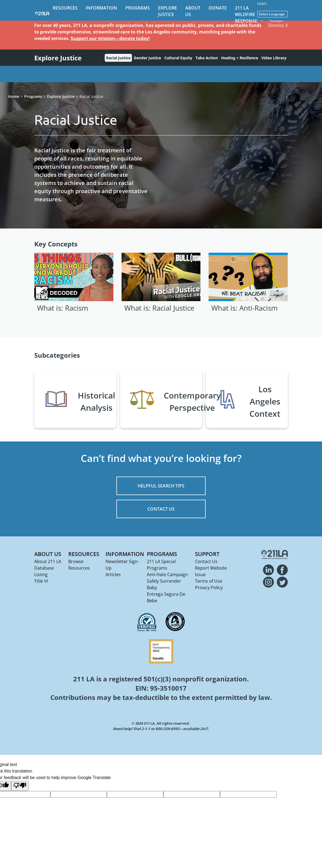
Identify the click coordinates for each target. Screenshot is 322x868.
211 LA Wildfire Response (246, 14)
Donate (218, 8)
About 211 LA (48, 561)
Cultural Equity (178, 58)
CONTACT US (161, 509)
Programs (138, 8)
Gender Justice (147, 58)
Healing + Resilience (240, 58)
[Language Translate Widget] (273, 14)
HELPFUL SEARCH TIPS (161, 486)
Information (101, 8)
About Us (48, 554)
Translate (270, 21)
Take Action (207, 58)
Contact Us (206, 561)
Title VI (41, 581)
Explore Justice (61, 96)
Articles (113, 574)
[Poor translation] (20, 786)
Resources (65, 8)
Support (207, 554)
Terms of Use (209, 581)
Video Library (274, 58)
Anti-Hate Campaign (167, 574)
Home (14, 96)
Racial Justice (118, 58)
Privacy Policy (209, 588)
